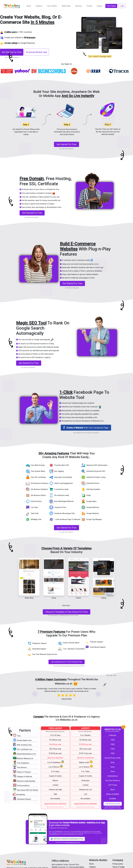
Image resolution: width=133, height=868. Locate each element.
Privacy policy (118, 864)
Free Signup (111, 6)
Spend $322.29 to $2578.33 (55, 804)
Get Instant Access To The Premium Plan (67, 662)
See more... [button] (66, 605)
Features (39, 6)
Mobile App (66, 6)
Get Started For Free (12, 52)
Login (122, 6)
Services (79, 6)
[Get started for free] (67, 612)
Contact (100, 6)
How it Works (52, 6)
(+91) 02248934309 (57, 831)
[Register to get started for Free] (12, 52)
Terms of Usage (118, 867)
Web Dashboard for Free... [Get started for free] (73, 842)
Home (29, 6)
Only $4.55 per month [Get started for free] (113, 804)
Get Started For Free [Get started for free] (66, 144)
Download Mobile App (37, 52)
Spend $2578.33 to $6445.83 (85, 804)
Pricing (89, 6)
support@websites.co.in (56, 834)
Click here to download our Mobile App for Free (67, 839)
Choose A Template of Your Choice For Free (67, 612)
